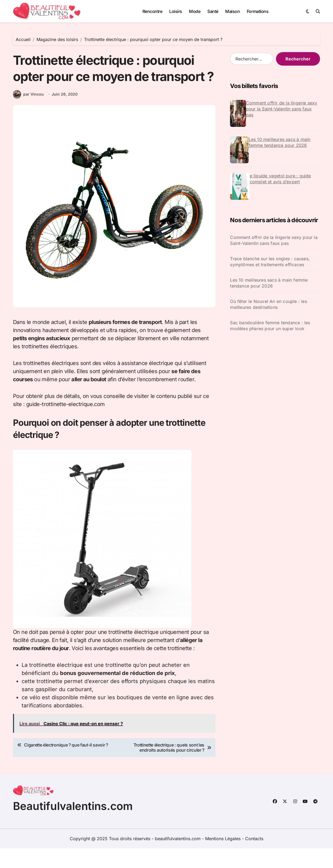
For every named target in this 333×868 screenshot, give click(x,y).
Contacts (254, 858)
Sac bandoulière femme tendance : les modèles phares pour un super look (270, 326)
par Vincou (28, 114)
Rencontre (152, 11)
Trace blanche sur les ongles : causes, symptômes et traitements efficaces (270, 262)
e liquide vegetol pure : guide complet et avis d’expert (280, 179)
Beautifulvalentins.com (73, 826)
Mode (195, 11)
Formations (258, 11)
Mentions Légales (224, 858)
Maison (232, 11)
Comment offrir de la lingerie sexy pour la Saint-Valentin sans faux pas (282, 109)
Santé (213, 11)
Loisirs (176, 11)
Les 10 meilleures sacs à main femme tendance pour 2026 (280, 142)
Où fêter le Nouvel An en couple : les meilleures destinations (268, 304)
